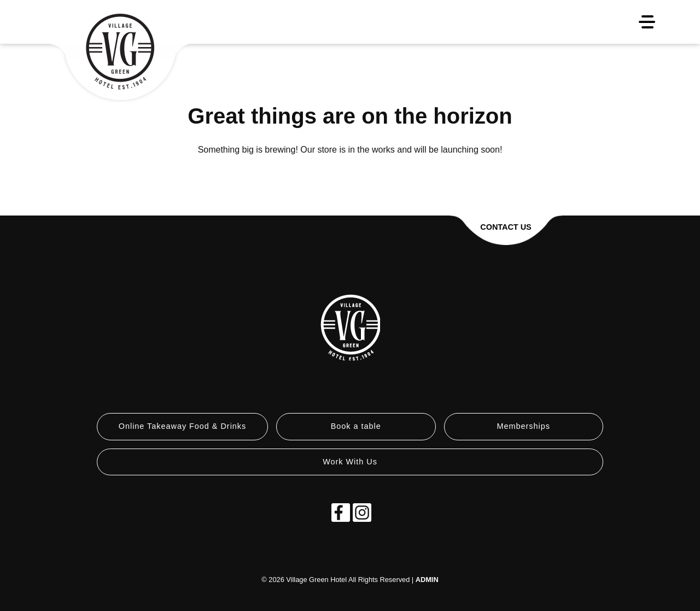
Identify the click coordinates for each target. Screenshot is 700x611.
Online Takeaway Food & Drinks (183, 426)
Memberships (524, 426)
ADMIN (427, 580)
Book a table (356, 426)
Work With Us (350, 462)
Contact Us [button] (506, 227)
